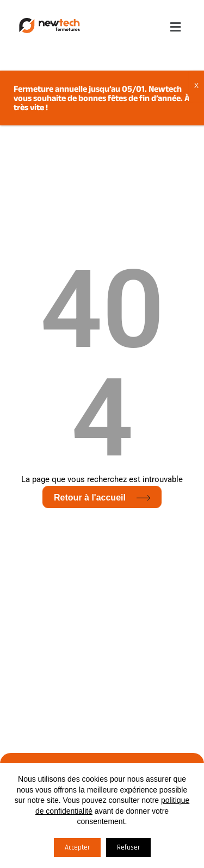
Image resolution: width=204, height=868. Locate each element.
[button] (176, 27)
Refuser (128, 847)
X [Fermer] (196, 86)
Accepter (77, 847)
